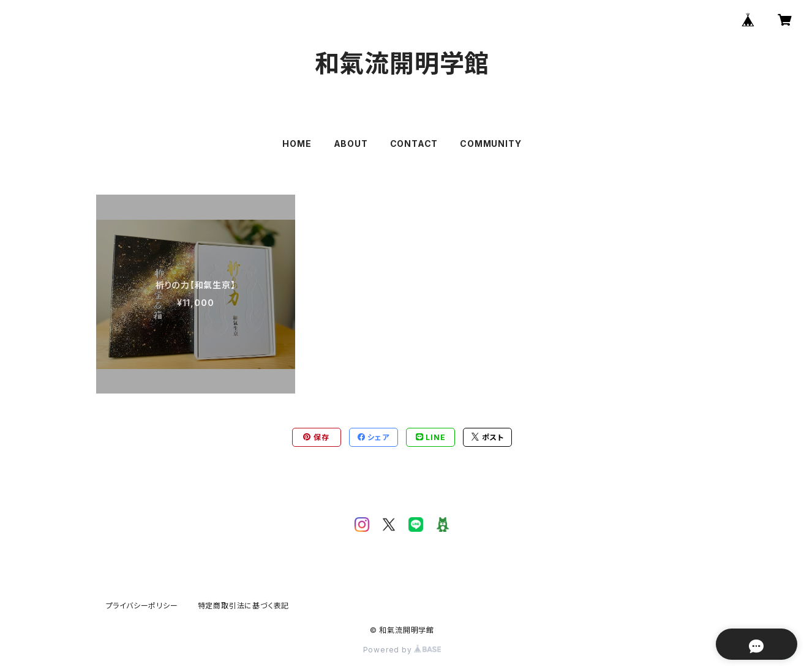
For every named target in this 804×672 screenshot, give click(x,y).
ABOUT (351, 144)
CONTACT (414, 144)
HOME (297, 144)
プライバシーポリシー (142, 606)
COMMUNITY (490, 144)
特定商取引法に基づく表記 (244, 606)
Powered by (402, 650)
